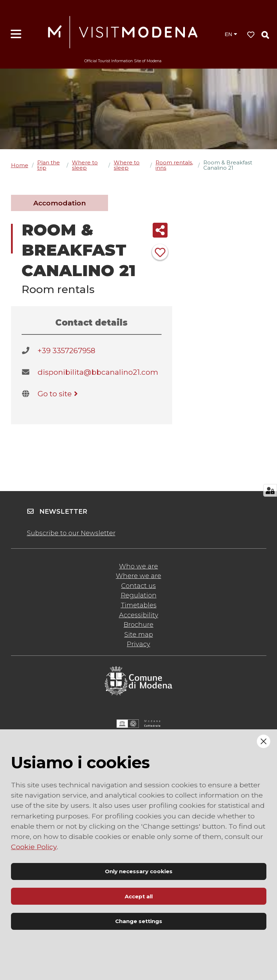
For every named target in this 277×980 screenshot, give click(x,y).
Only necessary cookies (139, 871)
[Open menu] (16, 34)
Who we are (138, 566)
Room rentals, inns (174, 165)
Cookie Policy (34, 847)
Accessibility (139, 615)
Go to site (59, 394)
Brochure (138, 625)
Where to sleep (85, 165)
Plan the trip (49, 165)
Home (20, 165)
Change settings (139, 921)
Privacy (138, 644)
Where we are (138, 576)
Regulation (139, 595)
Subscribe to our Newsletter (71, 533)
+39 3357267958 (66, 351)
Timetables (139, 605)
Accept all (139, 896)
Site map (139, 635)
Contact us (138, 586)
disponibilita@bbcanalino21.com (98, 372)
